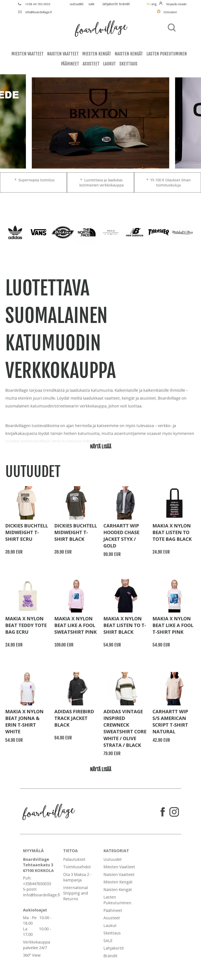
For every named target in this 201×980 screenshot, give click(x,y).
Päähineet (70, 64)
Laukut (109, 64)
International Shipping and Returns (76, 893)
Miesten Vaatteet (27, 54)
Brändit (124, 4)
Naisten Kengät (129, 54)
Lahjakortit (110, 4)
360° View (32, 955)
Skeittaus (128, 64)
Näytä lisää (100, 447)
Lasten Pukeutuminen (167, 54)
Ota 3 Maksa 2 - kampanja (77, 877)
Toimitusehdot (77, 867)
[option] (100, 123)
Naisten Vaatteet (63, 54)
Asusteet (91, 64)
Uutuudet (77, 4)
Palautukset (74, 859)
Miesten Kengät (97, 54)
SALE (91, 4)
